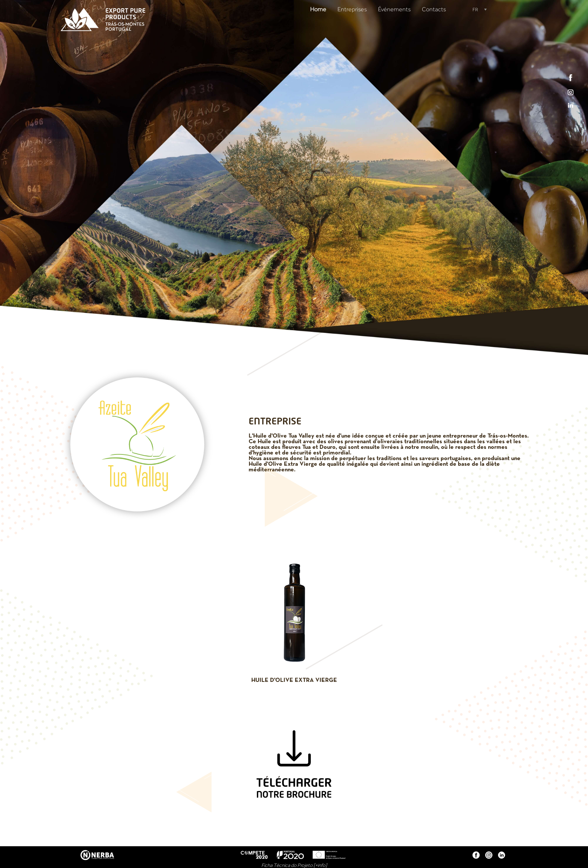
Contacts (434, 9)
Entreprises (352, 9)
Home (318, 9)
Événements (394, 9)
